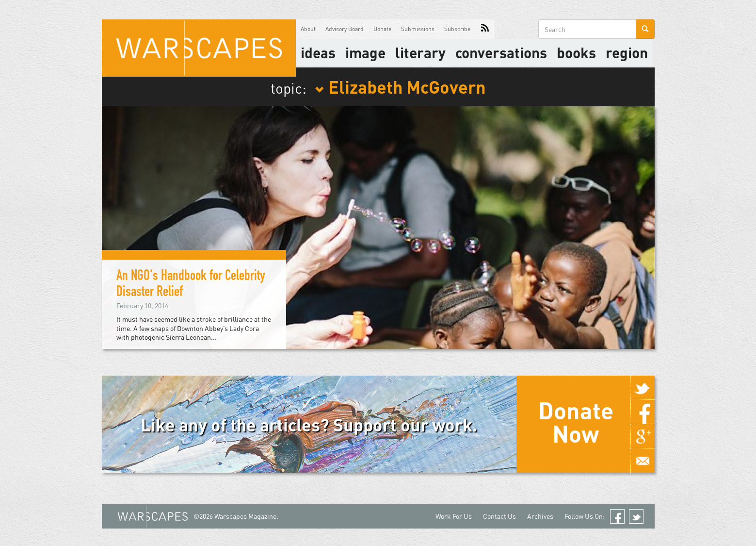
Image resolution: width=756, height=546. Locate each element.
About (308, 29)
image (365, 52)
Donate (382, 29)
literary (420, 52)
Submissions (418, 29)
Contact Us (499, 516)
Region (627, 52)
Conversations (501, 52)
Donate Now (576, 422)
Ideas (318, 52)
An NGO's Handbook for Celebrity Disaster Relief (191, 285)
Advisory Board (345, 29)
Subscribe (457, 29)
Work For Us (454, 516)
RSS (485, 29)
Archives (540, 516)
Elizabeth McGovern (400, 86)
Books (576, 52)
